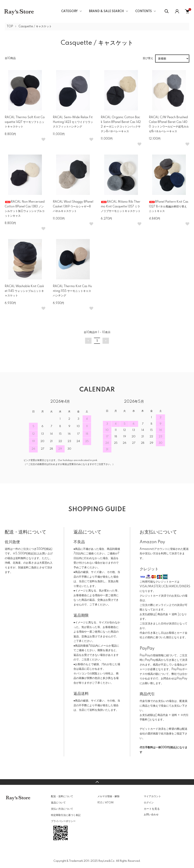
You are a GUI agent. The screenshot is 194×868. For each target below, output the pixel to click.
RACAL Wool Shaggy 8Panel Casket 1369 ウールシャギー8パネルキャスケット (73, 207)
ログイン (149, 803)
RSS (100, 803)
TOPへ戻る (97, 782)
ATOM (109, 803)
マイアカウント (152, 796)
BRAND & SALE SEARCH (106, 11)
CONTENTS (144, 11)
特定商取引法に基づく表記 (66, 815)
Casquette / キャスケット (35, 27)
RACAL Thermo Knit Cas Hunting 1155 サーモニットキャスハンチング (72, 291)
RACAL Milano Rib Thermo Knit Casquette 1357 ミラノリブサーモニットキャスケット (121, 207)
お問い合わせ (151, 815)
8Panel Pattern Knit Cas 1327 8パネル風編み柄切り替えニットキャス (169, 207)
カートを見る (152, 809)
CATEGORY (69, 11)
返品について (58, 803)
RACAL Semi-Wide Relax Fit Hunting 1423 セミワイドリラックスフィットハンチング (73, 122)
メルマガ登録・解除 (108, 796)
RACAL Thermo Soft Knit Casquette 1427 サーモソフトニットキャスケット (25, 122)
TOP (10, 27)
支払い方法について (62, 809)
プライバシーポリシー (63, 821)
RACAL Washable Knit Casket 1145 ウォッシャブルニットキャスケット (24, 291)
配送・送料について (62, 796)
